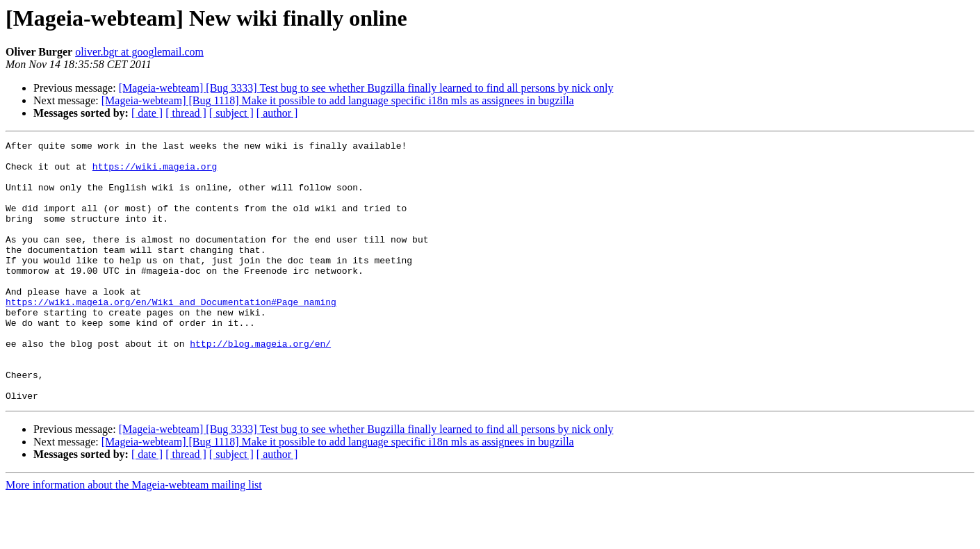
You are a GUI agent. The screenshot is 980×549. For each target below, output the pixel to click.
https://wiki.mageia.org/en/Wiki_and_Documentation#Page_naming (171, 335)
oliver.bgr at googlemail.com (139, 52)
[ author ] (277, 113)
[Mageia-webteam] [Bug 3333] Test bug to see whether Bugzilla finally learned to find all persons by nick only (366, 88)
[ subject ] (231, 113)
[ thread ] (186, 113)
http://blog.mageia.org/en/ (260, 385)
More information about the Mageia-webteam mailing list (134, 537)
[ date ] (147, 113)
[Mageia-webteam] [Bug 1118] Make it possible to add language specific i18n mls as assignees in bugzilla (338, 100)
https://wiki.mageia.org (155, 172)
